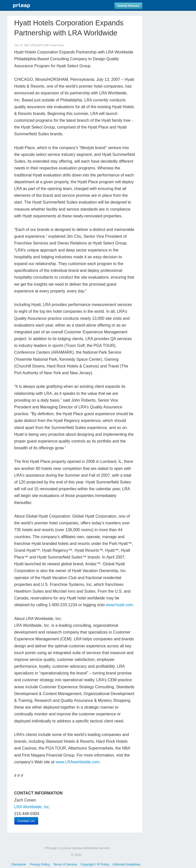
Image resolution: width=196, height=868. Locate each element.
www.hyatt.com (119, 605)
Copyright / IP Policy (95, 864)
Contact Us (26, 821)
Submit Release (128, 6)
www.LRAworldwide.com (77, 762)
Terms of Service (65, 864)
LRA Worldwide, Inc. (32, 807)
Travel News (57, 45)
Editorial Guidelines (126, 864)
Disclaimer (19, 864)
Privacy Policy (40, 864)
